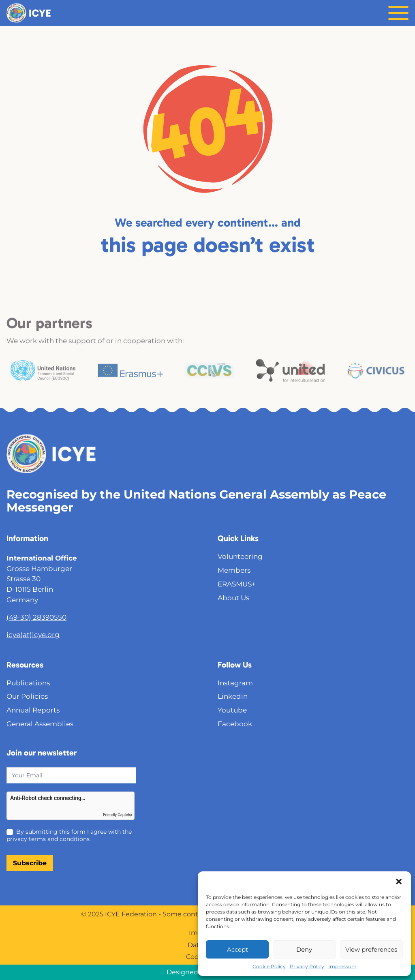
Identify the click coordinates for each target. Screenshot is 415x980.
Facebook (235, 724)
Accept (237, 949)
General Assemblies (40, 724)
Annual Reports (33, 710)
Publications (28, 683)
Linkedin (233, 696)
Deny (304, 949)
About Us (233, 598)
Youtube (232, 710)
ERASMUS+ (237, 584)
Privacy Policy (307, 966)
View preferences (371, 949)
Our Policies (27, 696)
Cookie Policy (269, 966)
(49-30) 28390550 (36, 617)
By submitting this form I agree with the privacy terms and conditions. (69, 835)
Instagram (235, 683)
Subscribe (30, 863)
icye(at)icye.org (33, 634)
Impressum (342, 966)
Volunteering (240, 556)
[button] (399, 882)
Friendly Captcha (118, 815)
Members (234, 570)
